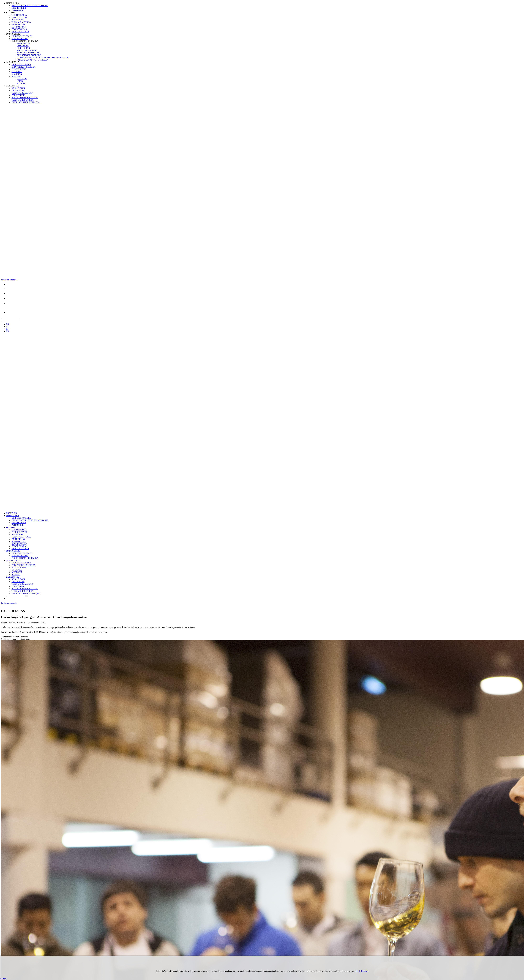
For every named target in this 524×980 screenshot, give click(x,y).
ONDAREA (17, 72)
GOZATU (10, 13)
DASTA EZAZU (13, 34)
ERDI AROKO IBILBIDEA (23, 67)
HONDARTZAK (19, 27)
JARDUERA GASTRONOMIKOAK (32, 60)
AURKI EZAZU (13, 62)
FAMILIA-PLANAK (20, 32)
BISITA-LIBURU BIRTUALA (25, 98)
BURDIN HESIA (19, 69)
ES (8, 324)
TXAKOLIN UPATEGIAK (28, 53)
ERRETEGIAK (23, 48)
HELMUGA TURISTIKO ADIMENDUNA (30, 6)
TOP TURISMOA (19, 15)
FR (8, 331)
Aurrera (3, 979)
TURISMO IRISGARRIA (23, 100)
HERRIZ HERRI (19, 8)
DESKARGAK (18, 90)
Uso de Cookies (361, 971)
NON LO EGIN (18, 88)
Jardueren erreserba (9, 280)
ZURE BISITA (13, 86)
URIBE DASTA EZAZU (22, 36)
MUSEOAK (17, 74)
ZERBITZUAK (18, 95)
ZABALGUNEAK (19, 546)
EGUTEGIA (22, 79)
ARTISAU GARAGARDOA (29, 55)
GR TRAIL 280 (18, 24)
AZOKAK (21, 83)
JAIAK (20, 81)
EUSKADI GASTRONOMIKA (25, 41)
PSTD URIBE (17, 10)
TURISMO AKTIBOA (21, 22)
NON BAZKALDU (20, 39)
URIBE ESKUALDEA (21, 518)
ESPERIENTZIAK (20, 17)
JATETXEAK (23, 46)
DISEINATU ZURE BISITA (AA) (26, 102)
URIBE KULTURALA (21, 65)
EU (8, 327)
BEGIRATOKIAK (19, 29)
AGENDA (16, 76)
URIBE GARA (13, 3)
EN (8, 329)
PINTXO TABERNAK (26, 50)
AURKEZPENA (24, 43)
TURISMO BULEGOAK (22, 93)
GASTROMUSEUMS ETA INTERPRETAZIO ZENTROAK (43, 57)
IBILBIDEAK (18, 20)
